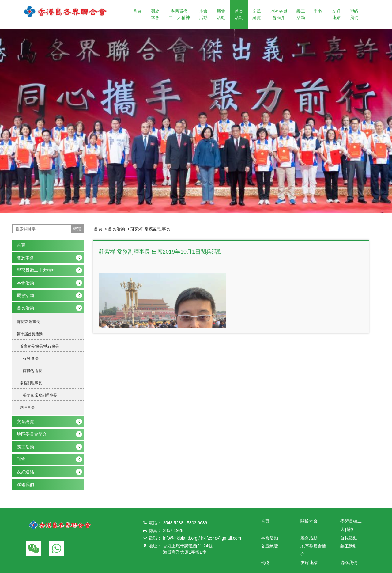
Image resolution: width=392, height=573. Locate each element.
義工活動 (301, 14)
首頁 (137, 11)
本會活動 (203, 14)
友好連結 (336, 14)
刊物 (318, 11)
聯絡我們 (354, 14)
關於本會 (155, 14)
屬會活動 (221, 14)
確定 (77, 229)
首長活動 (239, 14)
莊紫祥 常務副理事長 (150, 229)
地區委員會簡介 (279, 14)
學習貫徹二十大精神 (179, 14)
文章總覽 (257, 14)
